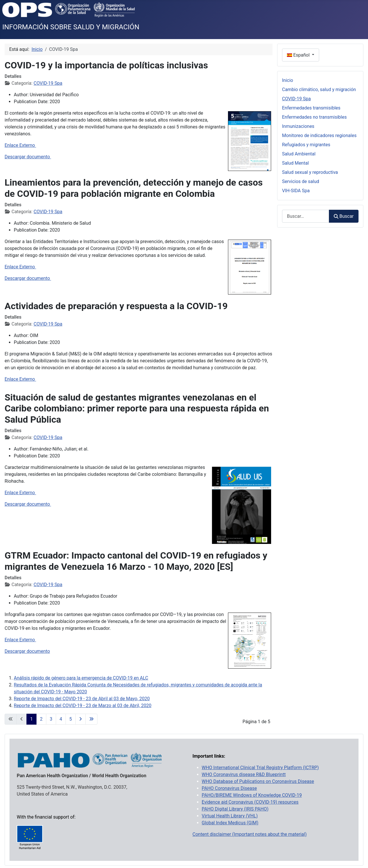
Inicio (287, 80)
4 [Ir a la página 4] (61, 719)
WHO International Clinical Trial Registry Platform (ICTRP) (260, 768)
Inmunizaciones (298, 126)
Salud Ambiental (299, 154)
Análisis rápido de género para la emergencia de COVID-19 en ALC (81, 678)
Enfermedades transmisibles (311, 108)
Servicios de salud (301, 181)
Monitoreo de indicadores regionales (319, 135)
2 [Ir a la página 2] (41, 719)
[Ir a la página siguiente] (80, 719)
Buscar (344, 216)
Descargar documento (28, 157)
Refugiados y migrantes (306, 145)
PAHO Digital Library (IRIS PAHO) (235, 809)
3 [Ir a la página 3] (51, 719)
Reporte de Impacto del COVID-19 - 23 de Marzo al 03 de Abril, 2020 (83, 706)
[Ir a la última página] (91, 719)
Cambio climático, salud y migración (319, 90)
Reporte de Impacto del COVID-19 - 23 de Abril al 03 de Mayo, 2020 (82, 699)
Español (299, 55)
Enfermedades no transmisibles (314, 117)
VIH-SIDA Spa (296, 191)
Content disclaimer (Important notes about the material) (250, 834)
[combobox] (306, 216)
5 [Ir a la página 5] (71, 719)
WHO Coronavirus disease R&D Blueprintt (244, 774)
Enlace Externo (20, 145)
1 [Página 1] (31, 719)
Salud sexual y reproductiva (310, 172)
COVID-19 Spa (48, 83)
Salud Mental (295, 163)
